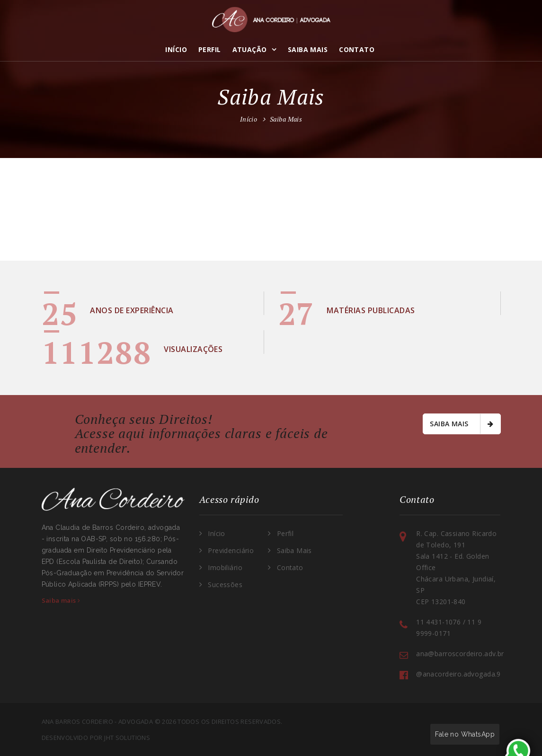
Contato (357, 49)
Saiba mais (462, 424)
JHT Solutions (127, 738)
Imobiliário (225, 567)
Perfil (210, 49)
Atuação (250, 49)
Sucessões (225, 585)
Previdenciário (231, 550)
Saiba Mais (308, 49)
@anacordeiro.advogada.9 (458, 674)
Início (176, 49)
